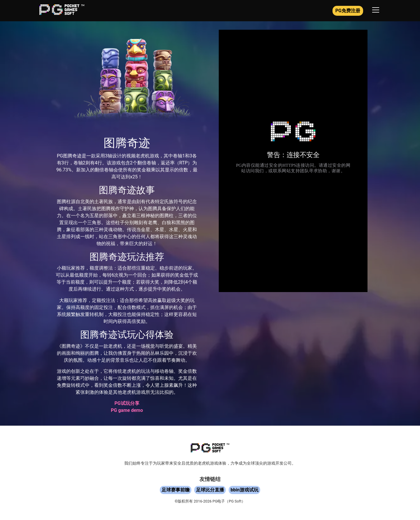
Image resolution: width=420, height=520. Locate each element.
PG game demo (127, 410)
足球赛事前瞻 (176, 490)
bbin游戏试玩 (244, 490)
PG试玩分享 (127, 403)
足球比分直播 (210, 490)
